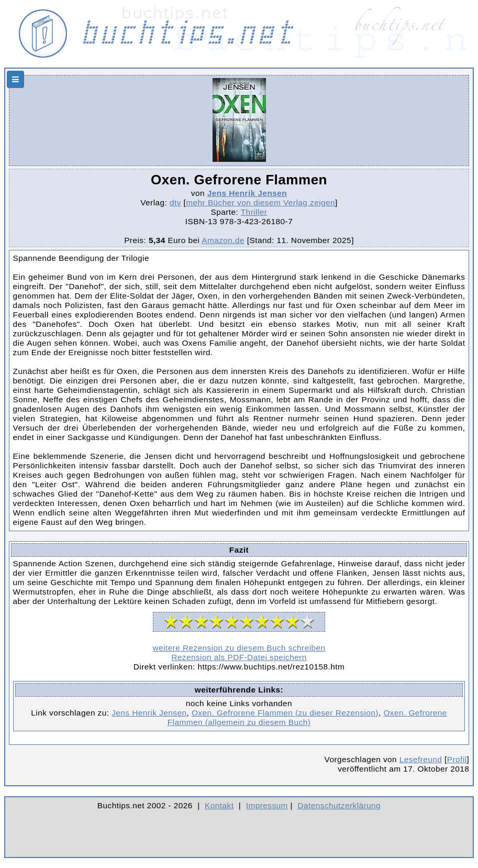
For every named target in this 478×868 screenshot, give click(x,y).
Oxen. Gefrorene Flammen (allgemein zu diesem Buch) (307, 717)
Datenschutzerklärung (340, 805)
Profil (457, 759)
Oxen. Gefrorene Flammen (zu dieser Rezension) (285, 713)
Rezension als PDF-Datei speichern (239, 657)
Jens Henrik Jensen (247, 193)
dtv (175, 202)
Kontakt (219, 805)
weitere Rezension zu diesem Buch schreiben (239, 648)
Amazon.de (223, 240)
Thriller (254, 212)
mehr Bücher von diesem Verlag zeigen (260, 202)
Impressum (267, 805)
